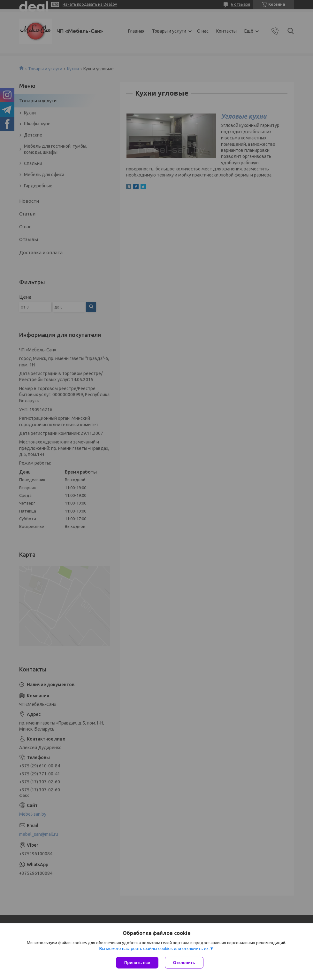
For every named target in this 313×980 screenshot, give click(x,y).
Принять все (137, 963)
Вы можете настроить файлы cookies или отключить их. (154, 949)
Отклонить (184, 963)
